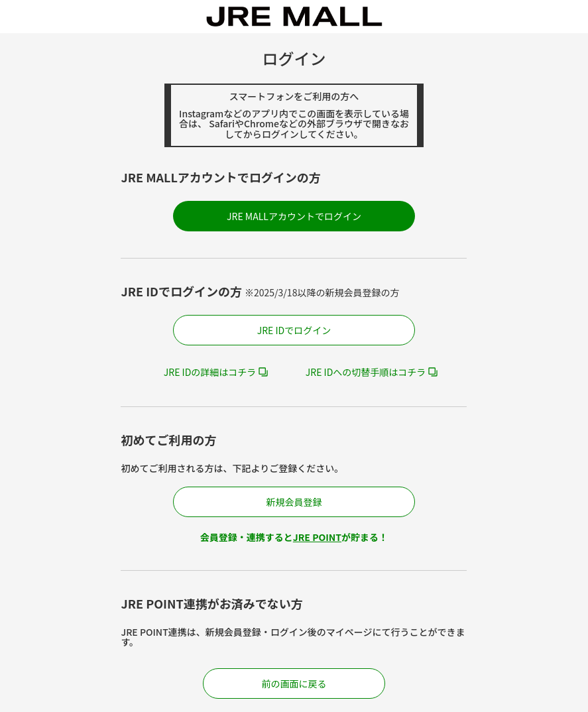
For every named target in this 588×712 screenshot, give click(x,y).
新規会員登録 (294, 502)
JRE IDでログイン (294, 330)
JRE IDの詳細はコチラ (210, 372)
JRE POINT (317, 537)
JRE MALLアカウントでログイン (294, 216)
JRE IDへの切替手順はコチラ (366, 372)
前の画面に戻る (294, 683)
